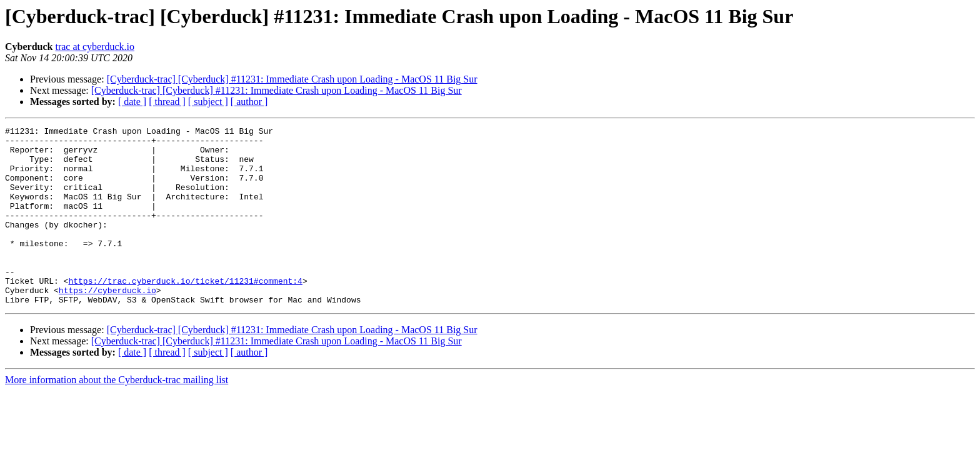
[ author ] (249, 102)
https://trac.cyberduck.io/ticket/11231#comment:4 (185, 312)
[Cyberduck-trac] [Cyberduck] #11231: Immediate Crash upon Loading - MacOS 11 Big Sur (292, 79)
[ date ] (132, 102)
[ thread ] (167, 102)
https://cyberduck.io (107, 324)
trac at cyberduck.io (95, 47)
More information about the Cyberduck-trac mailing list (117, 415)
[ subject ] (208, 102)
